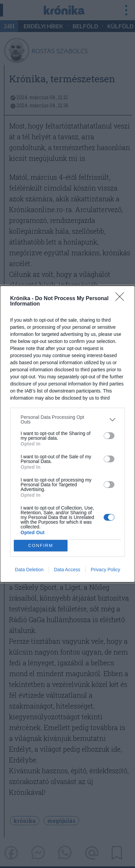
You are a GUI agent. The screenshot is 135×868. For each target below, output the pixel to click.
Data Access (67, 570)
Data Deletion (29, 570)
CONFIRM (41, 546)
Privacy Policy (105, 570)
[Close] (122, 299)
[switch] (109, 436)
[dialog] (67, 434)
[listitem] (67, 419)
